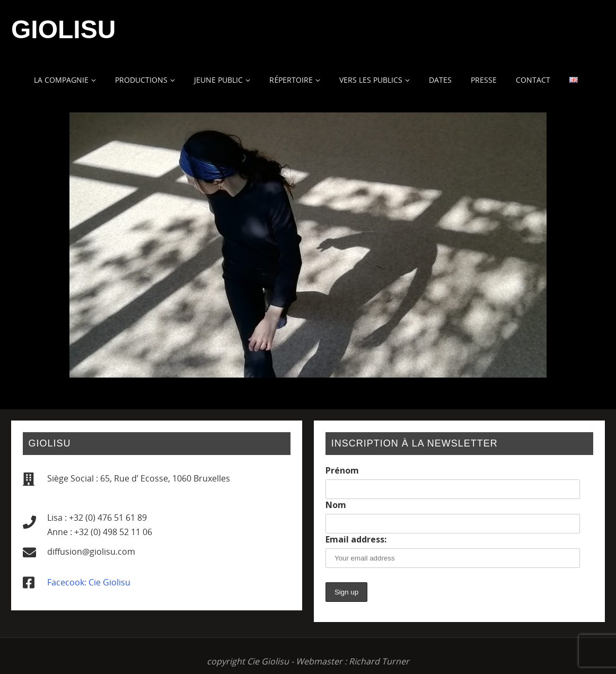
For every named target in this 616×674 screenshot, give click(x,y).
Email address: (356, 539)
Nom (336, 505)
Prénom (342, 470)
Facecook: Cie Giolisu (89, 582)
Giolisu (63, 30)
